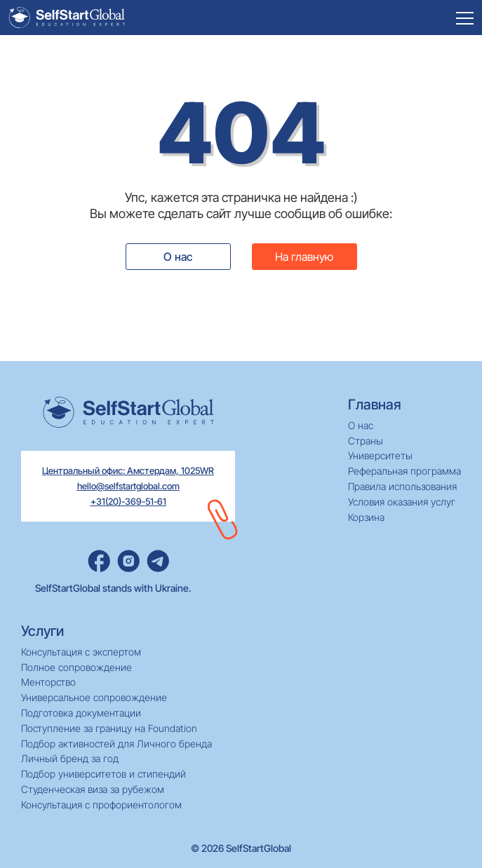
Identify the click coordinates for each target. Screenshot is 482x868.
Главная (375, 405)
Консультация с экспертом (81, 652)
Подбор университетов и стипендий (103, 774)
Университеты (380, 456)
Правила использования (402, 487)
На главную (304, 257)
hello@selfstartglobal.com (128, 486)
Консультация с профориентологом (101, 805)
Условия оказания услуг (402, 502)
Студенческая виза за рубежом (93, 789)
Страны (366, 441)
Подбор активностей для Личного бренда (116, 744)
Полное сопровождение (76, 667)
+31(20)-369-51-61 (128, 501)
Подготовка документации (81, 713)
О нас (178, 257)
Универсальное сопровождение (94, 698)
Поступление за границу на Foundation (109, 728)
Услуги (42, 631)
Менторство (48, 682)
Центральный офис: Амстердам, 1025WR (128, 470)
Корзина (366, 517)
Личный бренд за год (70, 759)
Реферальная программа (404, 471)
